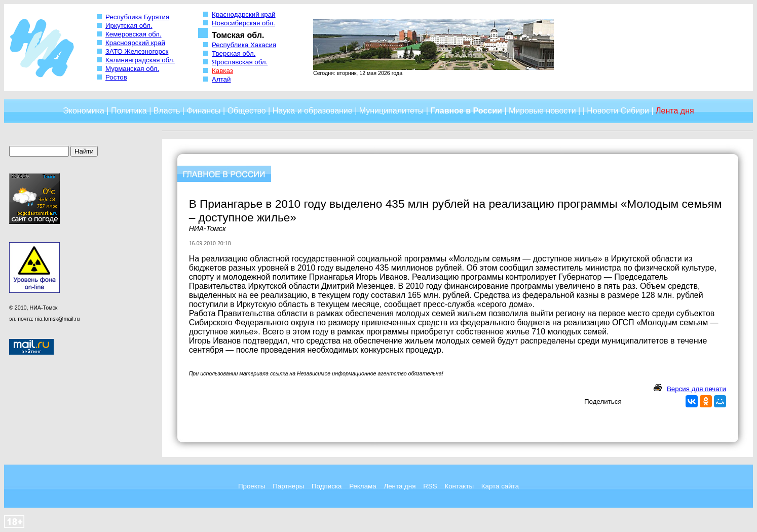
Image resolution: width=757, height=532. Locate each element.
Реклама (363, 486)
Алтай (221, 79)
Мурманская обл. (132, 69)
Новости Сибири (618, 111)
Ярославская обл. (240, 62)
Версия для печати (696, 389)
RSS (430, 486)
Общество (247, 111)
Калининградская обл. (140, 60)
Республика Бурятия (137, 17)
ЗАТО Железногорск (137, 51)
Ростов (116, 77)
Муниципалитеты (392, 111)
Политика (129, 111)
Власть (167, 111)
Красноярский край (135, 43)
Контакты (459, 486)
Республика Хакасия (244, 45)
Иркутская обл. (129, 26)
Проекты (252, 486)
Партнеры (288, 486)
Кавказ (222, 71)
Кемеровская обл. (134, 34)
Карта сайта (500, 486)
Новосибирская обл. (243, 23)
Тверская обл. (234, 53)
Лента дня (400, 486)
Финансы (203, 111)
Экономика (84, 111)
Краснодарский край (244, 14)
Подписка (327, 486)
